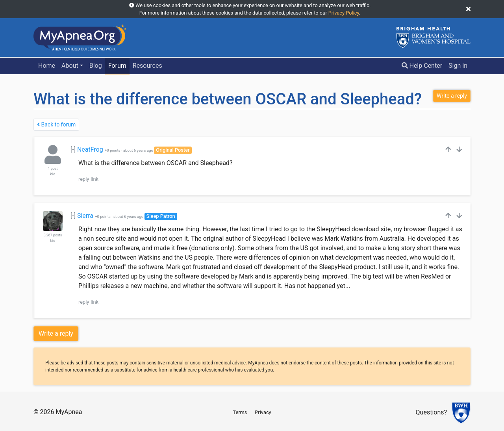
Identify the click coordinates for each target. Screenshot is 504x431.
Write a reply (56, 333)
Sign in (458, 66)
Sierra (85, 216)
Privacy (263, 412)
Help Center (422, 66)
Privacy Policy (344, 13)
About (70, 66)
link (94, 179)
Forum (117, 66)
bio (53, 174)
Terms (240, 412)
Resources (147, 66)
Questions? (431, 413)
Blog (96, 66)
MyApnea (69, 412)
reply (84, 179)
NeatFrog (90, 150)
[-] (73, 150)
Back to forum (56, 124)
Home (47, 66)
